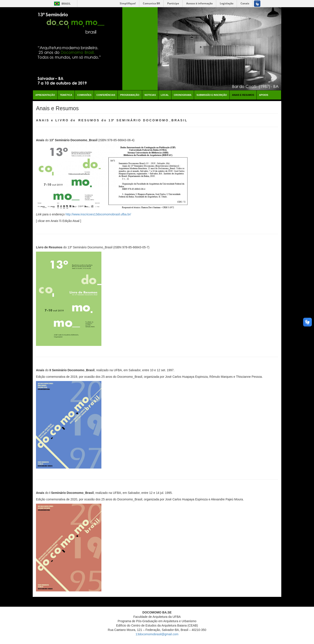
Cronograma (183, 95)
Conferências (106, 95)
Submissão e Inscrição (212, 95)
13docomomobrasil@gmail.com (157, 634)
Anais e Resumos (243, 95)
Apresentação (45, 95)
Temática (66, 95)
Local (165, 95)
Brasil (62, 4)
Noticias (150, 95)
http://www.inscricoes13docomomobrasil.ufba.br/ (98, 214)
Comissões (84, 95)
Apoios (264, 95)
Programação (130, 95)
